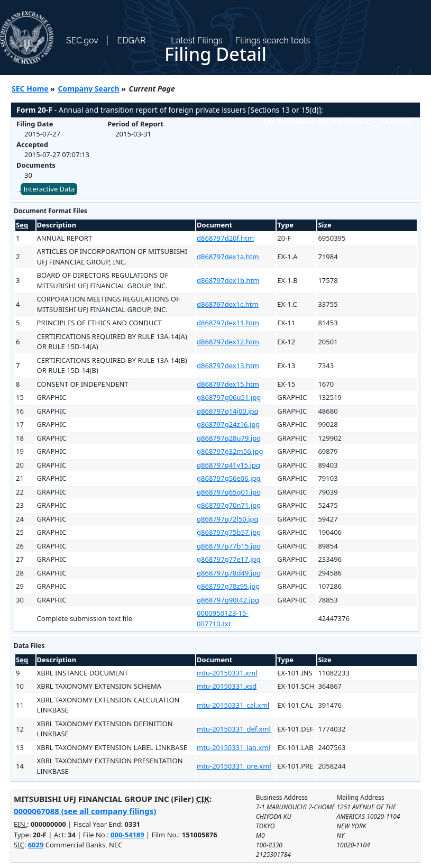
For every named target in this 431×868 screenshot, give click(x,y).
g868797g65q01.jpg (229, 492)
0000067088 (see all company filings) (85, 811)
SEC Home (30, 89)
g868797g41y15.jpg (228, 465)
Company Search (89, 89)
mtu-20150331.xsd (227, 686)
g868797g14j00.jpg (228, 411)
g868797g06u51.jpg (229, 397)
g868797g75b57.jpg (229, 532)
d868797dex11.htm (228, 323)
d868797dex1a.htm (228, 257)
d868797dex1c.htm (228, 304)
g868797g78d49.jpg (229, 573)
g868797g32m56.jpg (230, 451)
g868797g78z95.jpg (228, 586)
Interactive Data (49, 189)
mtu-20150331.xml (227, 673)
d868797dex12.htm (228, 342)
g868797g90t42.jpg (228, 600)
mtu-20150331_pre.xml (234, 766)
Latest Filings (196, 40)
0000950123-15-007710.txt (223, 618)
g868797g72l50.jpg (228, 519)
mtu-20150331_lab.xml (233, 747)
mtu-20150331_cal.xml (233, 705)
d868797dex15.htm (228, 384)
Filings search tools (273, 40)
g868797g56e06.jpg (229, 478)
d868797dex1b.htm (228, 280)
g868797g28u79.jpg (229, 438)
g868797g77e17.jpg (229, 559)
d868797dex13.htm (228, 366)
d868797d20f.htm (225, 238)
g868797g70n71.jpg (229, 505)
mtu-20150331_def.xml (234, 729)
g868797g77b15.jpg (229, 546)
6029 (36, 845)
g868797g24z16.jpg (228, 424)
